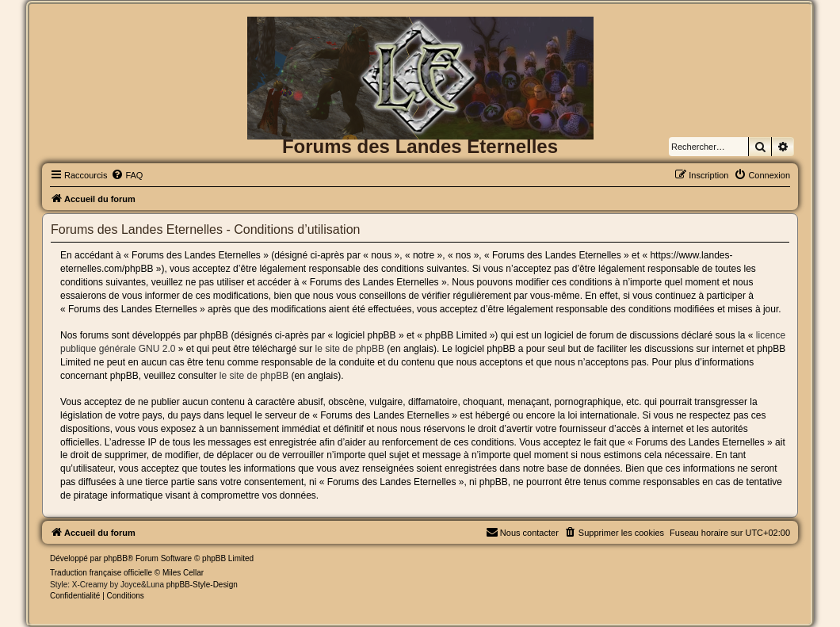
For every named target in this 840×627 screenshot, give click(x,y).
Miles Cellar (183, 573)
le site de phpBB (350, 349)
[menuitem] (127, 175)
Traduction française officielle (101, 573)
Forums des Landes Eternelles (420, 146)
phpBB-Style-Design (202, 585)
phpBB (116, 558)
